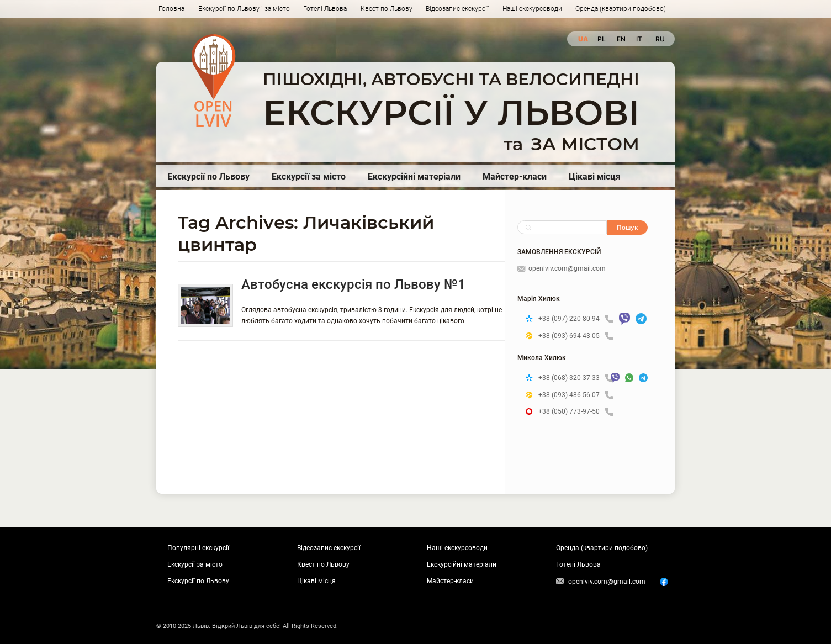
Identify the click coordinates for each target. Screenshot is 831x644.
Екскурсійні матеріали (414, 176)
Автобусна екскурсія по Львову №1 (353, 284)
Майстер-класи (515, 176)
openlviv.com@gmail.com (562, 268)
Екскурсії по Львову (208, 176)
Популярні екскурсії (198, 548)
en (621, 39)
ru (660, 39)
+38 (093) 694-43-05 (576, 336)
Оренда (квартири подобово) (621, 9)
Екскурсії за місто (309, 176)
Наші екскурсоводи (532, 9)
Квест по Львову (387, 9)
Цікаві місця (595, 176)
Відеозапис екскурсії (457, 9)
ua (582, 39)
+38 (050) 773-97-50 (576, 412)
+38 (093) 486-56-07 (576, 395)
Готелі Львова (325, 9)
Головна (171, 9)
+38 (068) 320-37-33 (572, 378)
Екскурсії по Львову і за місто (244, 9)
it (639, 39)
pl (602, 39)
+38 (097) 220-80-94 (576, 319)
